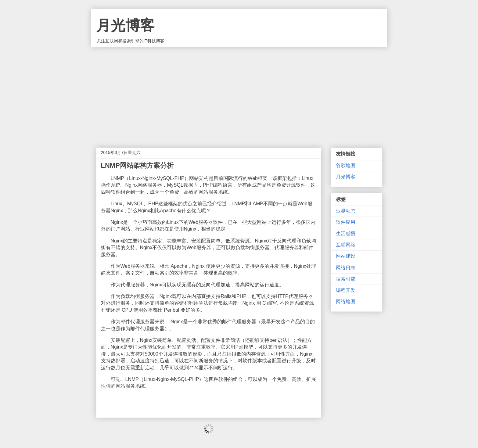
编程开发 (346, 290)
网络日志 (346, 268)
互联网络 (346, 245)
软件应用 (346, 222)
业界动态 (346, 211)
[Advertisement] (239, 93)
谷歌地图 (346, 165)
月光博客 (125, 25)
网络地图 (346, 301)
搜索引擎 (346, 279)
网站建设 (346, 256)
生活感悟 (346, 233)
